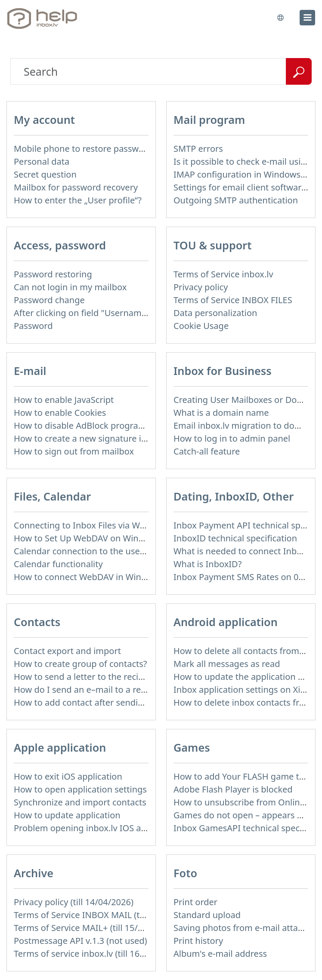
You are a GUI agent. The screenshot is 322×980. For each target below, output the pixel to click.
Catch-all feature (207, 451)
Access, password (60, 245)
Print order (195, 902)
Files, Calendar (52, 496)
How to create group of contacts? (80, 664)
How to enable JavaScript (64, 400)
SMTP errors (198, 149)
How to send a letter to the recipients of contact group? (125, 677)
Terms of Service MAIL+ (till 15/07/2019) (93, 928)
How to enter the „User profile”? (78, 200)
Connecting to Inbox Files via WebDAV (90, 525)
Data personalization (215, 313)
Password (33, 326)
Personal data (42, 161)
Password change (49, 300)
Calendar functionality (58, 564)
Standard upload (207, 915)
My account (44, 120)
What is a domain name (221, 413)
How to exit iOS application (68, 776)
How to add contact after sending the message (108, 702)
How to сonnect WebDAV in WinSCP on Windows (111, 577)
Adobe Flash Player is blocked (233, 789)
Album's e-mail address (220, 954)
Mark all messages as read (227, 664)
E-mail (30, 371)
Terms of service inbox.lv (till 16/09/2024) (96, 954)
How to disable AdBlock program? (82, 425)
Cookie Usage (201, 326)
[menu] (307, 18)
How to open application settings (80, 789)
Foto (185, 873)
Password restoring (53, 274)
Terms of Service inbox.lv (223, 274)
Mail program (209, 120)
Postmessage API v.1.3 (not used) (80, 941)
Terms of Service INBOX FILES (233, 300)
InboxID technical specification (235, 538)
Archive (34, 873)
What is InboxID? (207, 564)
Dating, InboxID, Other (234, 496)
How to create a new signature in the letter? (102, 438)
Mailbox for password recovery (76, 187)
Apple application (60, 747)
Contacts (37, 622)
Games (192, 747)
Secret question (45, 174)
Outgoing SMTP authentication (236, 200)
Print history (198, 941)
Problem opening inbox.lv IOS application (97, 828)
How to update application (67, 815)
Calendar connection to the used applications (105, 551)
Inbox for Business (223, 371)
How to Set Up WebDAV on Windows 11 (93, 538)
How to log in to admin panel (232, 438)
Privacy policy (201, 287)
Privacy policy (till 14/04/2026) (74, 902)
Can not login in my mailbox (70, 287)
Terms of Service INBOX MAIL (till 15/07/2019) (105, 915)
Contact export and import (67, 651)
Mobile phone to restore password (83, 149)
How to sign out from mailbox (74, 451)
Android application (226, 622)
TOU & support (213, 245)
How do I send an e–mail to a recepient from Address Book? (134, 690)
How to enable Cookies (60, 413)
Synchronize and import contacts (80, 802)
